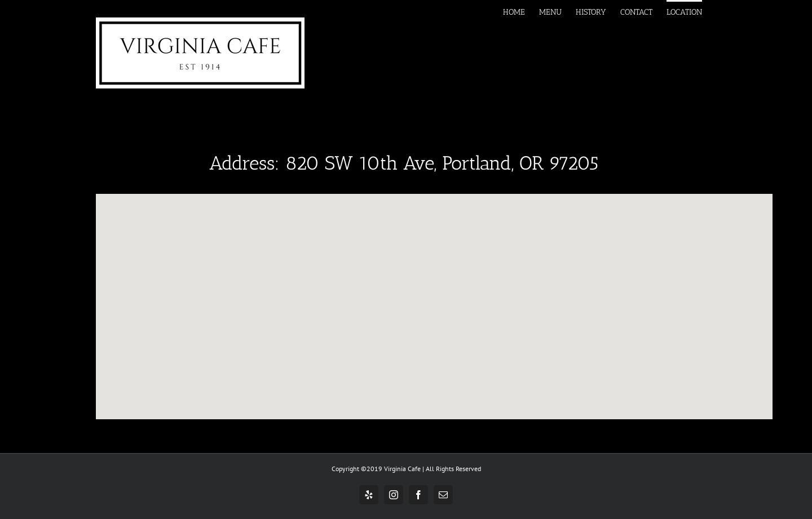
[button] (434, 296)
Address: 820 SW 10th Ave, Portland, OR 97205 (404, 163)
